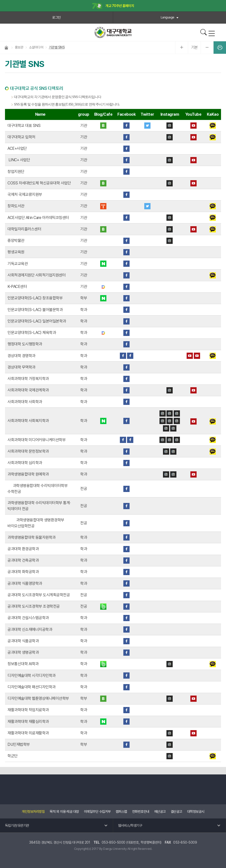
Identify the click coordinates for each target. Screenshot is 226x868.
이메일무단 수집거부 (97, 812)
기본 (194, 47)
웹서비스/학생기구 (130, 825)
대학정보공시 (196, 812)
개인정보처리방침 (33, 812)
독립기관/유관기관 (17, 825)
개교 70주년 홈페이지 (113, 6)
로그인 (56, 17)
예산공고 (160, 812)
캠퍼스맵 (121, 812)
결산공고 (176, 812)
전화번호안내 (141, 812)
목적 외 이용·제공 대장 (64, 812)
